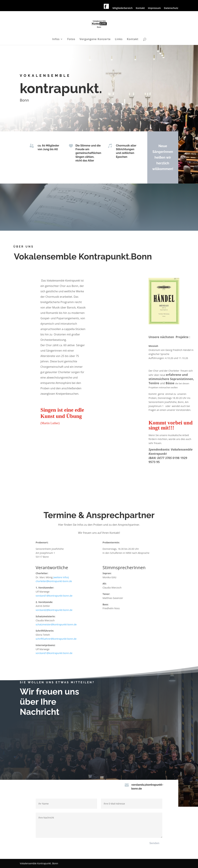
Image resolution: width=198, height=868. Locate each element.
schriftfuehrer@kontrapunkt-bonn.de (56, 639)
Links (119, 39)
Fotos (71, 39)
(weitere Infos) (61, 577)
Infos (56, 39)
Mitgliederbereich (123, 8)
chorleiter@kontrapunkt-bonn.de (54, 581)
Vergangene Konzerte (95, 39)
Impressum (154, 8)
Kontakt (140, 8)
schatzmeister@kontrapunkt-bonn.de (56, 624)
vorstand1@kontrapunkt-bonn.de (54, 596)
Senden (154, 843)
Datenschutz (171, 8)
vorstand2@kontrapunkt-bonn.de (54, 610)
